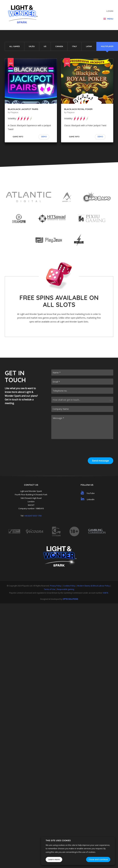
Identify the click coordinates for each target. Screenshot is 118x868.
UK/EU (32, 46)
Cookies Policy (69, 586)
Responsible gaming (66, 589)
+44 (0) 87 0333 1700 (33, 516)
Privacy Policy (56, 586)
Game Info (18, 137)
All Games (15, 46)
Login (110, 11)
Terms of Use (50, 589)
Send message (101, 461)
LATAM (89, 46)
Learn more (54, 859)
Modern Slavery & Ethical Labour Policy (93, 586)
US (45, 46)
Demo (44, 137)
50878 (106, 593)
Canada (59, 46)
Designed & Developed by (59, 599)
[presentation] (91, 448)
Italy (74, 46)
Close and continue (98, 859)
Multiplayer (107, 46)
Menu (108, 19)
